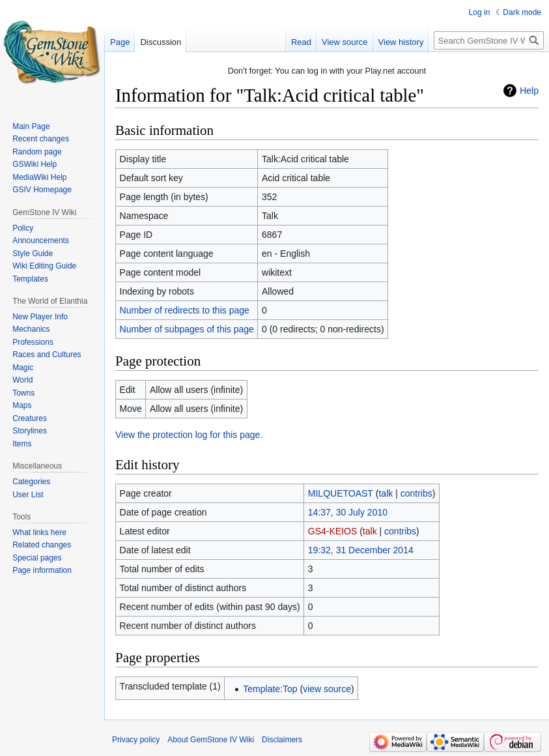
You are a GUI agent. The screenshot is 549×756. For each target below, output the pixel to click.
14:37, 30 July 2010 (348, 512)
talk (386, 493)
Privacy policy (136, 740)
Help (529, 91)
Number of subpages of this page (187, 329)
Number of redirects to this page (185, 310)
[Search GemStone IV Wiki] (489, 40)
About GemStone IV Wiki (211, 740)
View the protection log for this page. (189, 435)
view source (327, 689)
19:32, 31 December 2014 (361, 550)
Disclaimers (282, 740)
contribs (416, 493)
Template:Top (270, 689)
